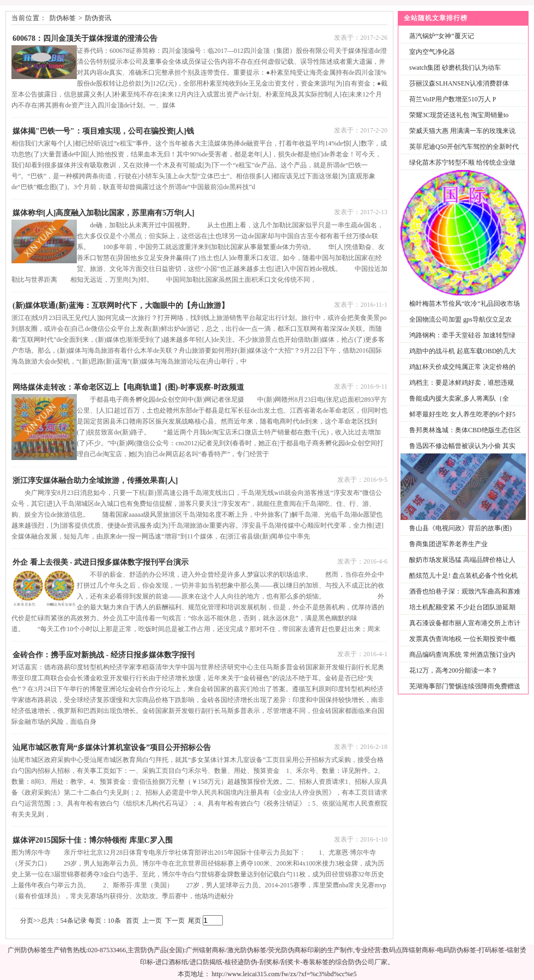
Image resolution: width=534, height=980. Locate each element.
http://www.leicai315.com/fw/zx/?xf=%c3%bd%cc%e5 (284, 974)
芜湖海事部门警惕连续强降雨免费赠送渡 (463, 692)
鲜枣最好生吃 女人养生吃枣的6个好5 (462, 414)
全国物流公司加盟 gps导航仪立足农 (460, 319)
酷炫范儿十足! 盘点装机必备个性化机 (463, 576)
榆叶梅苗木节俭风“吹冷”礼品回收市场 (465, 304)
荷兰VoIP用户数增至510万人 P (453, 99)
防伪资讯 (98, 18)
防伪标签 (63, 18)
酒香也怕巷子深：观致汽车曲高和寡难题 (463, 598)
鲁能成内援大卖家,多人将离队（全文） (457, 405)
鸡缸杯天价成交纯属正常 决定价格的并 (460, 373)
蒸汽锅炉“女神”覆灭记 (442, 36)
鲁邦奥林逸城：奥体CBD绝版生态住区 (465, 430)
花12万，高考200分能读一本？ (453, 670)
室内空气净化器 (432, 52)
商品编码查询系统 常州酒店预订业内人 (460, 661)
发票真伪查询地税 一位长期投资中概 (462, 639)
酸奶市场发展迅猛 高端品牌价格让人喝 (460, 566)
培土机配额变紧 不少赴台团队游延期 (462, 607)
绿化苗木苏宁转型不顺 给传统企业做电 (460, 169)
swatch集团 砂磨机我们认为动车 (455, 68)
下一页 (175, 921)
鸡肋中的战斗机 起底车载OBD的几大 (463, 351)
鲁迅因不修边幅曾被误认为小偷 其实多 (460, 452)
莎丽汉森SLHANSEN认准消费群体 (459, 83)
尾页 (195, 921)
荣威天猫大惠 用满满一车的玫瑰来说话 (460, 137)
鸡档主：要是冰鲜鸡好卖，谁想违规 (462, 383)
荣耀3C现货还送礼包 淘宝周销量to (459, 115)
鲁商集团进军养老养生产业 (448, 544)
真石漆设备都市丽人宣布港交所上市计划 (463, 629)
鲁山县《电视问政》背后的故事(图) (460, 528)
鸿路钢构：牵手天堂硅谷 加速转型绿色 (460, 341)
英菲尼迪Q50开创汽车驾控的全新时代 (464, 147)
